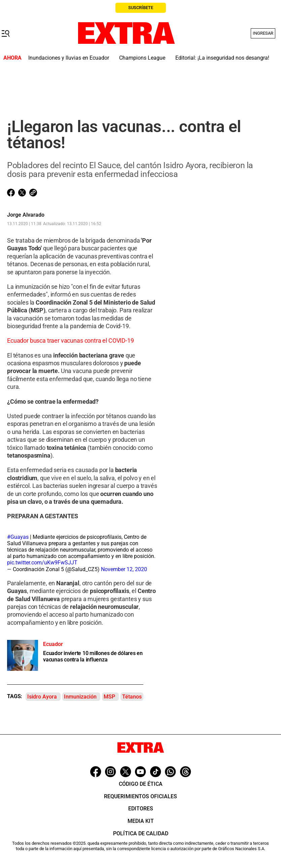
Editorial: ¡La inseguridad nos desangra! (222, 58)
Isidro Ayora (42, 697)
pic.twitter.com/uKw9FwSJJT (42, 563)
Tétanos (132, 697)
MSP (109, 697)
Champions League (142, 58)
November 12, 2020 (124, 569)
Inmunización (80, 697)
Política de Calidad (141, 833)
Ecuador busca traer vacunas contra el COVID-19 (71, 340)
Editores (141, 809)
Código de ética (141, 784)
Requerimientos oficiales (140, 796)
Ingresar (263, 33)
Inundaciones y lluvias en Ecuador (69, 58)
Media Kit (141, 821)
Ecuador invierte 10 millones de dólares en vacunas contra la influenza (93, 656)
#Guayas (18, 537)
